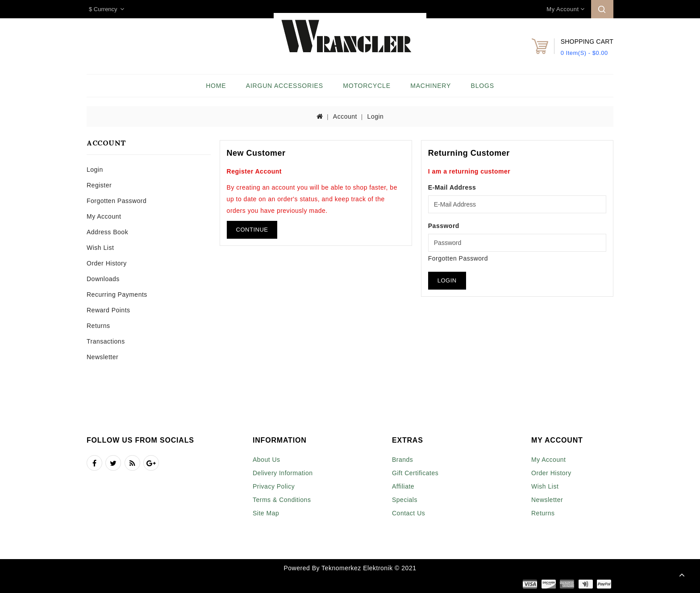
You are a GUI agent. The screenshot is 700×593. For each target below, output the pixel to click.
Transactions (106, 341)
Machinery (431, 86)
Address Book (107, 232)
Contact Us (408, 513)
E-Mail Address (452, 187)
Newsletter (102, 357)
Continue (252, 230)
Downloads (103, 279)
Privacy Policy (274, 486)
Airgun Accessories (285, 86)
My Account (104, 216)
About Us (267, 460)
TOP (682, 575)
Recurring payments (117, 294)
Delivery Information (283, 473)
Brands (402, 460)
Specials (405, 500)
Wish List (100, 248)
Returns (98, 326)
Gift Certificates (415, 473)
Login (376, 116)
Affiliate (403, 486)
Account (345, 116)
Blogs (483, 86)
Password (444, 226)
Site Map (266, 513)
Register (99, 185)
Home (216, 86)
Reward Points (108, 310)
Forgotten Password (117, 201)
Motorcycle (367, 86)
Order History (107, 263)
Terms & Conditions (282, 500)
